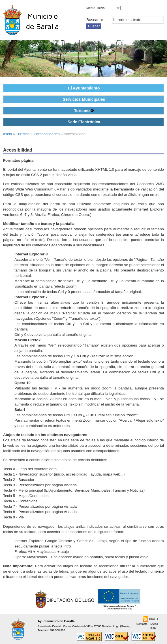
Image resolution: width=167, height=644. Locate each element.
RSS (152, 619)
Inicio (8, 134)
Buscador (95, 20)
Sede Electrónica (84, 122)
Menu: (91, 8)
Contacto (142, 624)
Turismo (82, 111)
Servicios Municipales (84, 99)
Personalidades (47, 134)
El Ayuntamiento (84, 88)
